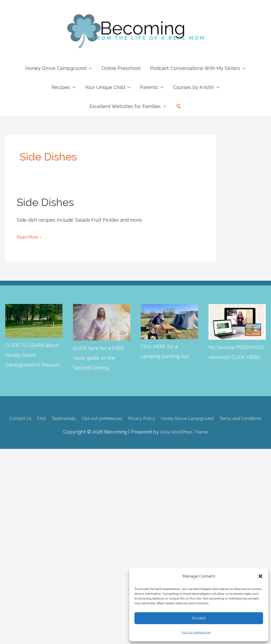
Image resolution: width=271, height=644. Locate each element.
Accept (199, 618)
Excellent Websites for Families (125, 106)
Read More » (31, 237)
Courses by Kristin (193, 87)
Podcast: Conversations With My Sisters (195, 68)
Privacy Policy (169, 418)
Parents (149, 87)
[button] (260, 576)
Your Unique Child (105, 87)
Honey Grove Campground (56, 68)
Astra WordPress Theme (184, 440)
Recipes (61, 87)
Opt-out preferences (196, 632)
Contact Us (30, 418)
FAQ (54, 418)
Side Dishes (45, 202)
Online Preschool (121, 68)
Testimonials (79, 418)
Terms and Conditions (137, 427)
